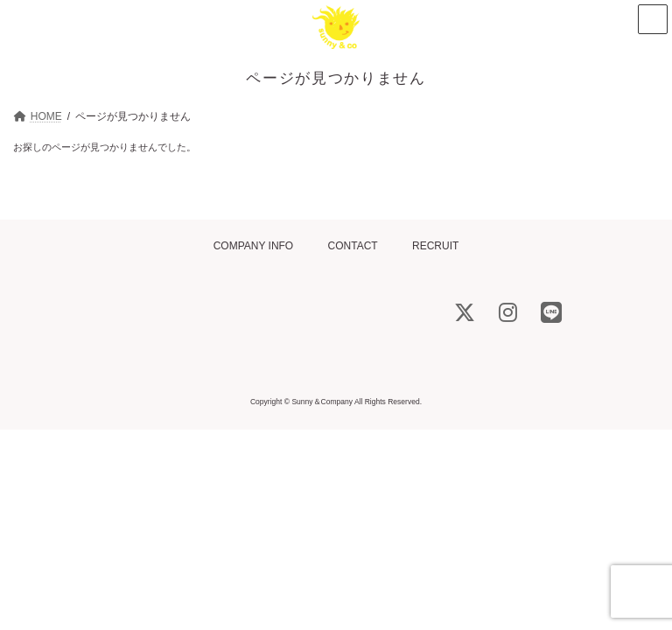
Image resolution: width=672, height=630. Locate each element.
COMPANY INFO (254, 246)
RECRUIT (435, 246)
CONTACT (353, 246)
